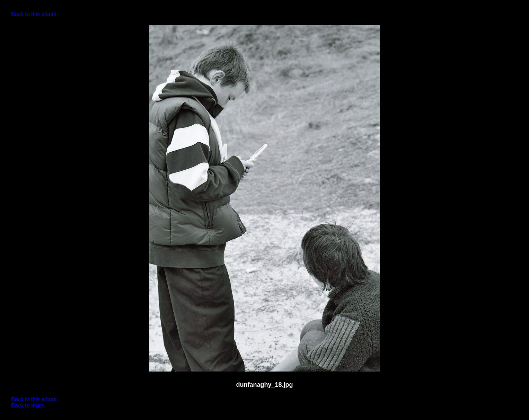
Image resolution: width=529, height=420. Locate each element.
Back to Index (28, 406)
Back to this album (34, 14)
